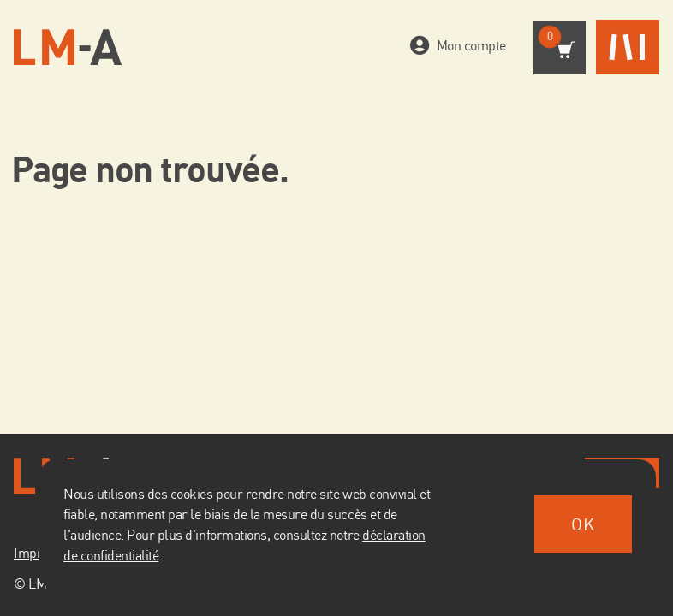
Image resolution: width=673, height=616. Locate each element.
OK (583, 524)
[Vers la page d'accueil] (68, 47)
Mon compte (468, 45)
